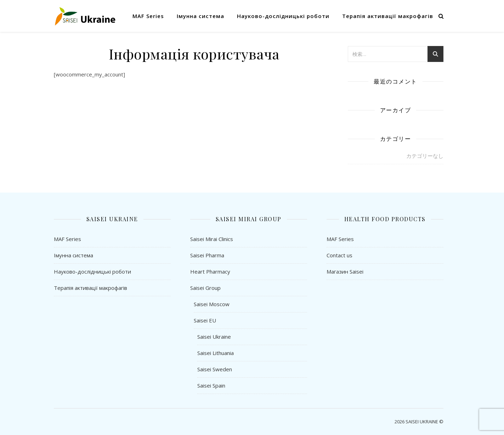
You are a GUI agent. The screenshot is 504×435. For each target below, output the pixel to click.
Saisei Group (205, 288)
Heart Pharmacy (210, 271)
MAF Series (148, 16)
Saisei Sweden (215, 369)
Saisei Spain (211, 385)
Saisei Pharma (207, 255)
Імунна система (200, 16)
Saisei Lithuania (216, 353)
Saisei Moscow (212, 304)
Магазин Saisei (345, 271)
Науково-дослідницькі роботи (283, 16)
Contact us (339, 255)
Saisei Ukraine (214, 337)
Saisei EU (205, 320)
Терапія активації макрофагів (388, 16)
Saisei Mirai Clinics (212, 239)
